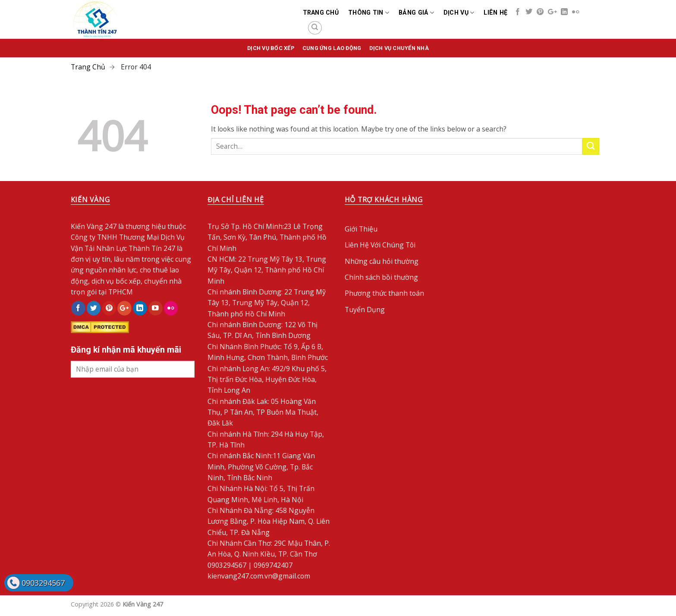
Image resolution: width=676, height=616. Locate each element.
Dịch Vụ (459, 13)
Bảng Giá (416, 13)
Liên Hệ (495, 13)
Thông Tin (369, 13)
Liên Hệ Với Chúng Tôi (380, 245)
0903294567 (43, 583)
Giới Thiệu (361, 229)
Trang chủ (321, 13)
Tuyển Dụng (365, 310)
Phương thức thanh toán (384, 293)
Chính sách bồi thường (381, 277)
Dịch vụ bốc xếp (271, 48)
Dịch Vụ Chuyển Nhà (399, 48)
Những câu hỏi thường (382, 261)
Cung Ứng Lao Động (332, 48)
